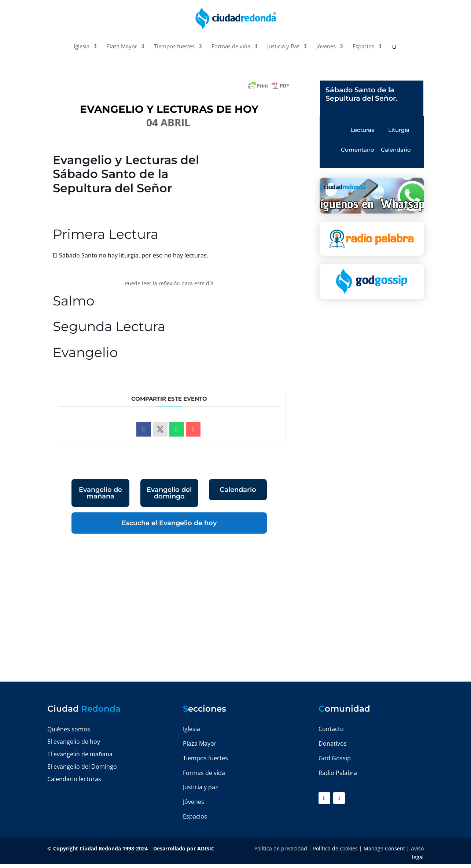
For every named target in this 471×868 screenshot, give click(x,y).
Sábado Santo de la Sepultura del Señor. (362, 94)
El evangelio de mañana (80, 754)
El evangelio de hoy (74, 742)
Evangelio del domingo (169, 493)
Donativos (333, 743)
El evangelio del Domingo (82, 767)
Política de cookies (335, 848)
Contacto (331, 729)
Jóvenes (326, 47)
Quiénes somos (69, 729)
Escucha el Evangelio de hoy (169, 523)
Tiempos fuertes (174, 47)
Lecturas (362, 130)
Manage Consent (384, 848)
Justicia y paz (200, 787)
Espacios (363, 47)
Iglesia (82, 47)
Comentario (358, 150)
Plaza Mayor (122, 47)
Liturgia (399, 130)
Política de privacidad (281, 848)
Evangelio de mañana (100, 493)
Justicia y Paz (283, 47)
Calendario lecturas (74, 779)
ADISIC (206, 848)
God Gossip (335, 758)
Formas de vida (231, 47)
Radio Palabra (338, 773)
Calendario (238, 490)
